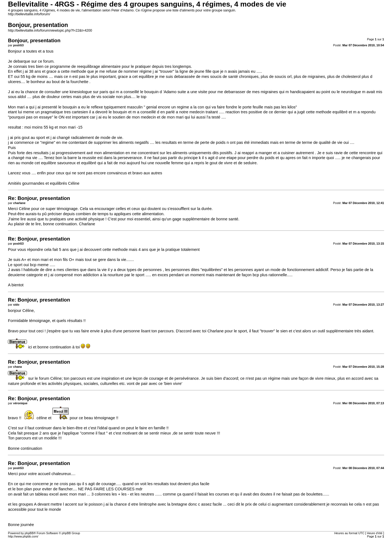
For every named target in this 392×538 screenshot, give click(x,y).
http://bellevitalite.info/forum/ (29, 14)
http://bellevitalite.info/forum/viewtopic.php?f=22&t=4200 (50, 31)
